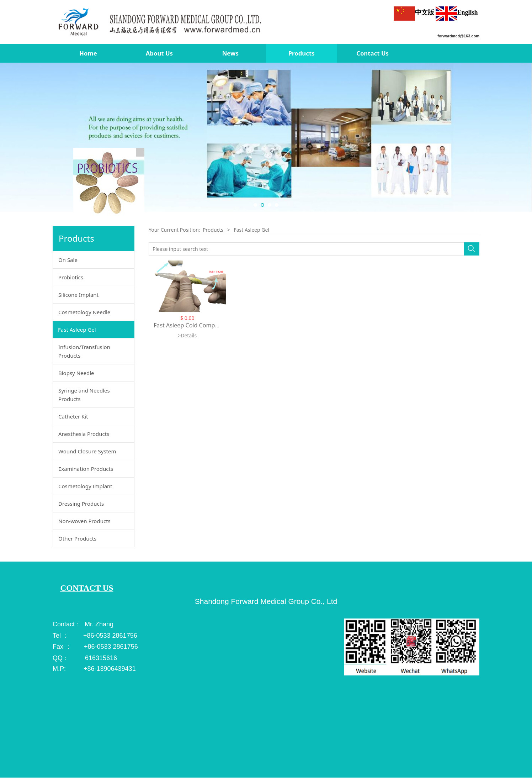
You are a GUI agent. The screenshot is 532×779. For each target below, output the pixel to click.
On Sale (68, 260)
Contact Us (373, 53)
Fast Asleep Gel (77, 330)
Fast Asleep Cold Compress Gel (195, 325)
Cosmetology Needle (84, 312)
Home (88, 53)
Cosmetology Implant (85, 486)
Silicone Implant (78, 295)
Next (524, 137)
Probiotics (71, 277)
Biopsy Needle (76, 373)
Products (302, 53)
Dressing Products (81, 504)
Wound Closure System (87, 451)
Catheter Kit (73, 416)
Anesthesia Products (84, 434)
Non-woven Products (84, 521)
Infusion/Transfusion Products (84, 351)
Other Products (77, 538)
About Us (159, 53)
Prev (8, 137)
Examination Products (86, 469)
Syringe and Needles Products (84, 395)
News (230, 53)
